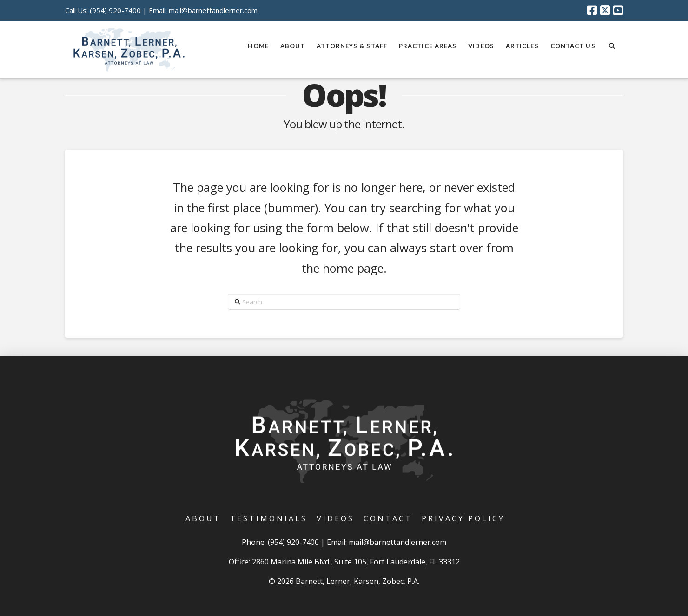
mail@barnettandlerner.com (213, 10)
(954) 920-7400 (115, 10)
